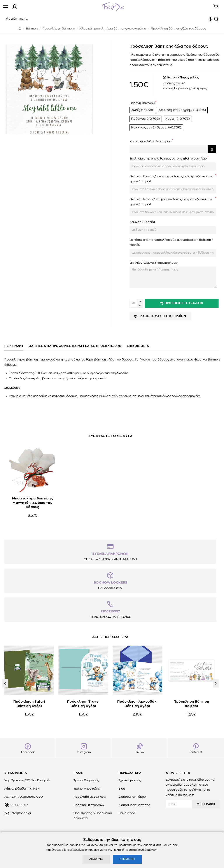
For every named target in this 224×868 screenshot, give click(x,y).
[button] (5, 692)
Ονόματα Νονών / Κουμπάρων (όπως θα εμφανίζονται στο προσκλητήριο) (171, 208)
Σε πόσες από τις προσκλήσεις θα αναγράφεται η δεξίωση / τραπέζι (171, 249)
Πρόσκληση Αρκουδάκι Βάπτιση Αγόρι (137, 711)
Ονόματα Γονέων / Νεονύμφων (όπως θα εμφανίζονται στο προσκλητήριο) (171, 185)
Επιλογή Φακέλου (142, 103)
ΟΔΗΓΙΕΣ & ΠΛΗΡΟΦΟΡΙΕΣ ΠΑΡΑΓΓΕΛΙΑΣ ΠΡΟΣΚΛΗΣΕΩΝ (75, 349)
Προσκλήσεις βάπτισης (59, 29)
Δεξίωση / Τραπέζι (142, 229)
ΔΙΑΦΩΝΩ (96, 859)
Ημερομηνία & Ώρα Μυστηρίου (150, 148)
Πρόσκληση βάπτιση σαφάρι (192, 711)
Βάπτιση (32, 29)
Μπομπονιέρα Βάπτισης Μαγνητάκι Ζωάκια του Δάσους (32, 495)
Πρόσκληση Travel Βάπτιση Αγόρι (83, 711)
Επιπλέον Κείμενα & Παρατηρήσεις (153, 269)
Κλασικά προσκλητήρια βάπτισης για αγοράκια (113, 29)
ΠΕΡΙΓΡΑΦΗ (14, 349)
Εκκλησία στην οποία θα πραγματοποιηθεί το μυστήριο (168, 165)
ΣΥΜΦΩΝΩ (127, 859)
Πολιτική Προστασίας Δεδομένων (135, 850)
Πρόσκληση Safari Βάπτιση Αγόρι (29, 711)
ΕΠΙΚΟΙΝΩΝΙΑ (138, 349)
